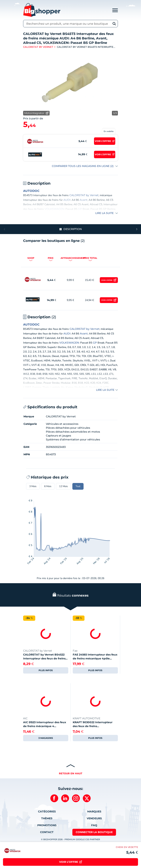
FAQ (94, 825)
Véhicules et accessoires (62, 424)
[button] (137, 229)
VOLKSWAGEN (54, 209)
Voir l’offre (107, 280)
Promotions (47, 825)
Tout (78, 486)
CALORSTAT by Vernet (38, 47)
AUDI (67, 200)
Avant (83, 200)
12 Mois (63, 486)
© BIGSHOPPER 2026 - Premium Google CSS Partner (70, 839)
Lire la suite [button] (105, 213)
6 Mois (48, 486)
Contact (47, 832)
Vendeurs (94, 818)
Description (73, 229)
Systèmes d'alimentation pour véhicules (73, 439)
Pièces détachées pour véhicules (68, 428)
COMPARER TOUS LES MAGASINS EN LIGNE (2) (83, 166)
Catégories (47, 811)
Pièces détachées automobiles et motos (73, 432)
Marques (94, 811)
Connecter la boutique (94, 832)
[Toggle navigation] (115, 10)
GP (80, 209)
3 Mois (33, 486)
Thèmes (47, 818)
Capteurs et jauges (58, 436)
